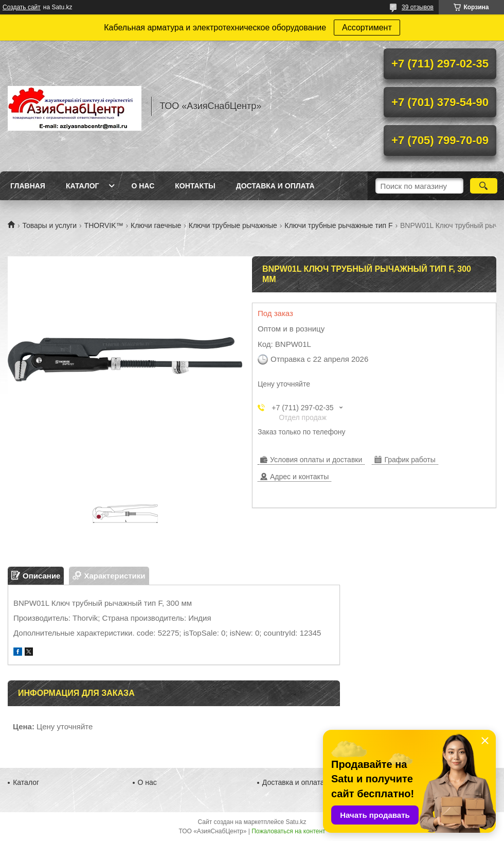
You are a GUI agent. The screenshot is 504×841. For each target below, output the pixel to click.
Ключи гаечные (156, 225)
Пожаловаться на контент (288, 831)
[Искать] (484, 186)
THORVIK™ (104, 225)
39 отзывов (418, 7)
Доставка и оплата (275, 186)
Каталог (83, 186)
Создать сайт (22, 7)
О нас (143, 186)
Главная (28, 186)
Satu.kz (296, 822)
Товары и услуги (49, 225)
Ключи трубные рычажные (233, 225)
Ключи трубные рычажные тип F (338, 225)
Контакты (195, 186)
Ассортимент (367, 28)
